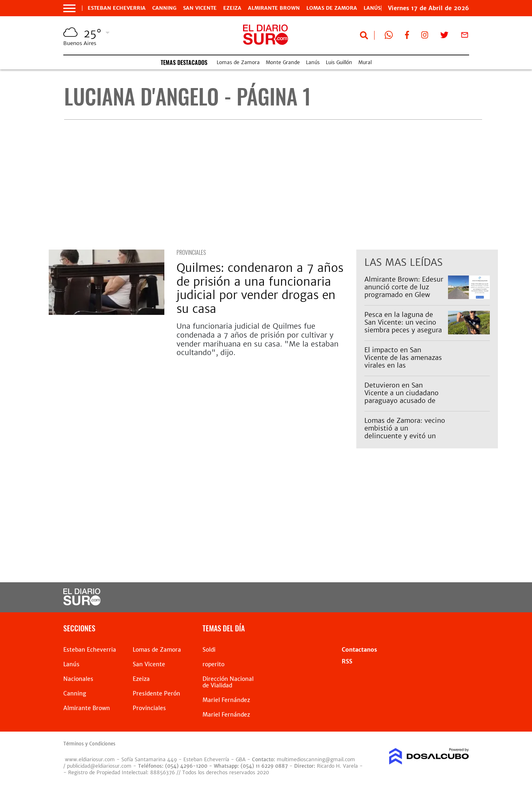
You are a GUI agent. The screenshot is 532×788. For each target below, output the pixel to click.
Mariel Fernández (226, 700)
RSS (347, 661)
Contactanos (359, 650)
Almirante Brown (274, 8)
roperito (213, 664)
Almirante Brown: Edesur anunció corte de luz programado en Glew (404, 287)
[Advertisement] (273, 185)
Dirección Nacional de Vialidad (228, 682)
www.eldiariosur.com (90, 759)
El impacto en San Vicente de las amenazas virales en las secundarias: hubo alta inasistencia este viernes (403, 365)
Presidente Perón (156, 693)
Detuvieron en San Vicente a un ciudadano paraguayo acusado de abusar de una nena (402, 397)
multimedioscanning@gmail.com (316, 759)
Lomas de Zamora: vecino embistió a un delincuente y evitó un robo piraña (405, 432)
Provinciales (191, 252)
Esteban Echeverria (117, 8)
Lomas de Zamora (332, 8)
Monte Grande (283, 62)
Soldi (209, 650)
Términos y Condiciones (89, 744)
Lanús (313, 62)
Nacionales (78, 679)
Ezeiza (232, 8)
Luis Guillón (339, 62)
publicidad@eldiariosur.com (99, 766)
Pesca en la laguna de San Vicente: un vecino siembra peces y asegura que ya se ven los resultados (403, 330)
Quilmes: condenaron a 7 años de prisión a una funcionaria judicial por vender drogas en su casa (260, 288)
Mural (365, 62)
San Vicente (200, 8)
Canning (164, 8)
